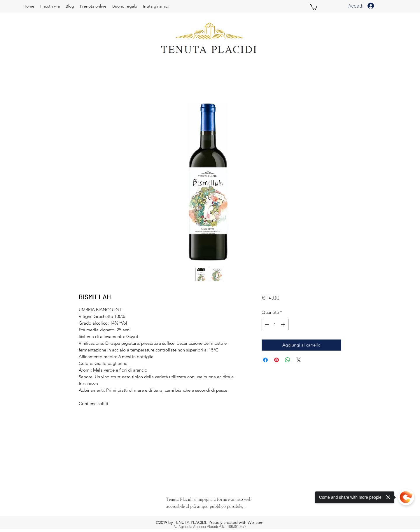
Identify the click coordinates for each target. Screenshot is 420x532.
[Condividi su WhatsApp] (288, 360)
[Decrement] (266, 324)
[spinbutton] (275, 324)
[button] (314, 7)
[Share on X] (299, 360)
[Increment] (284, 324)
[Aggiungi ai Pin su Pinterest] (276, 360)
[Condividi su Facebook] (265, 360)
